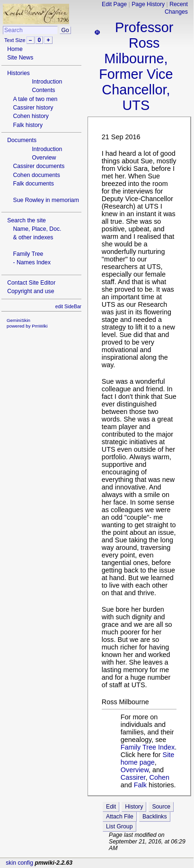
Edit (111, 807)
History (134, 807)
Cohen (159, 777)
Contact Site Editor (31, 283)
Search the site (26, 220)
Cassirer (133, 777)
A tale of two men (35, 99)
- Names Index (32, 262)
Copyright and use (31, 291)
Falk (140, 785)
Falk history (28, 125)
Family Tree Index (148, 747)
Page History (148, 4)
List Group (119, 826)
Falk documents (33, 184)
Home (15, 49)
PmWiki (40, 326)
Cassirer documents (39, 166)
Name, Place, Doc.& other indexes (37, 233)
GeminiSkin (18, 320)
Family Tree (28, 254)
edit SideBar (68, 307)
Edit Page (114, 4)
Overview (44, 158)
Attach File (120, 817)
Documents (22, 140)
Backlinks (155, 817)
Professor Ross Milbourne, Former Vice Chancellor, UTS (136, 66)
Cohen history (31, 116)
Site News (20, 58)
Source (161, 807)
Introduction (47, 82)
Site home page (148, 758)
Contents (43, 90)
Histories (18, 73)
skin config (19, 863)
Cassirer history (33, 108)
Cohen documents (36, 175)
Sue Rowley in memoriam (46, 200)
